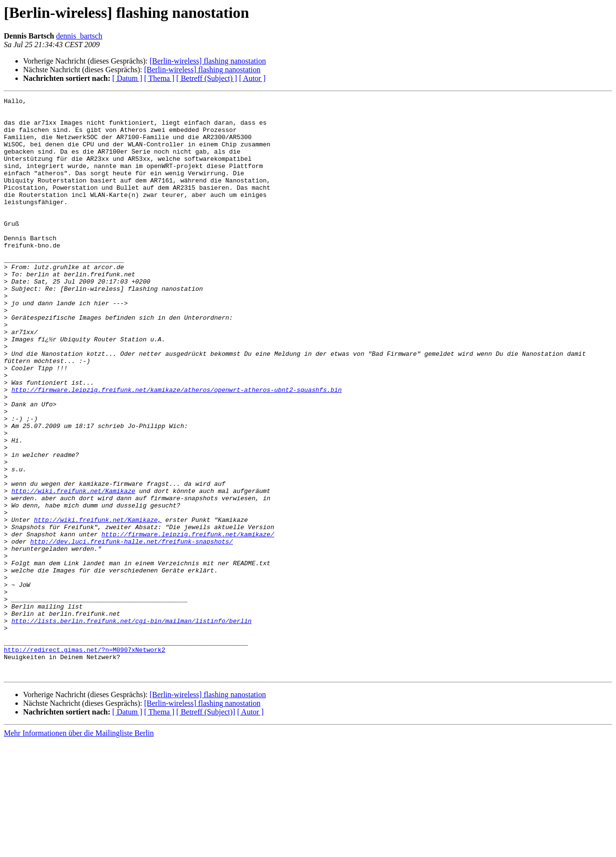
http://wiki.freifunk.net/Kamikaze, (97, 605)
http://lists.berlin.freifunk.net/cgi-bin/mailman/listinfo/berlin (132, 726)
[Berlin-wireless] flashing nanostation (208, 61)
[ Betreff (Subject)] (205, 827)
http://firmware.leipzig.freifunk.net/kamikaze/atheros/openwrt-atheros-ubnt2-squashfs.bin (177, 449)
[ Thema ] (160, 78)
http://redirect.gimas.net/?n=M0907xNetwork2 (84, 761)
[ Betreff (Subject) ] (206, 78)
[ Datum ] (127, 78)
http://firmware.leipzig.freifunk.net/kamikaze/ (188, 622)
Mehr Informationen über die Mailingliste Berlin (79, 849)
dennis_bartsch (79, 36)
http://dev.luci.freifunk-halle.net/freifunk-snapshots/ (132, 631)
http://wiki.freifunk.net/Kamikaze (73, 570)
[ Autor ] (252, 78)
